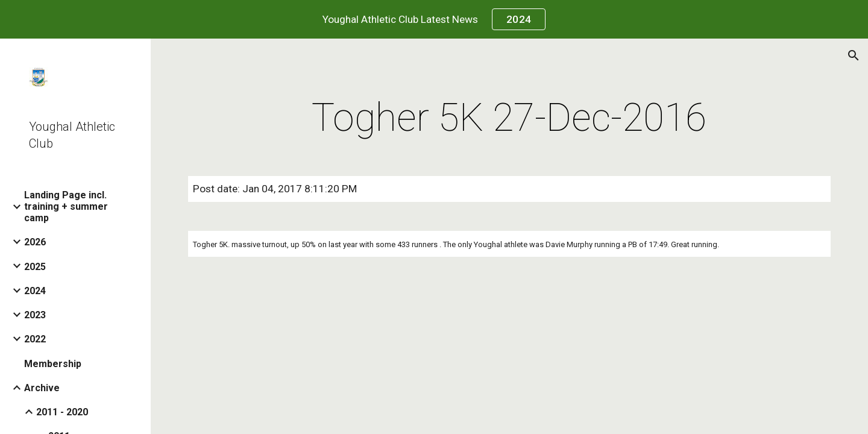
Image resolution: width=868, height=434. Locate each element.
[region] (434, 19)
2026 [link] (35, 242)
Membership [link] (53, 364)
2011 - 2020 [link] (62, 412)
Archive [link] (42, 388)
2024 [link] (35, 291)
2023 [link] (35, 315)
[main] (509, 118)
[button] (854, 55)
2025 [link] (35, 267)
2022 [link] (35, 339)
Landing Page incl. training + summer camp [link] (66, 206)
